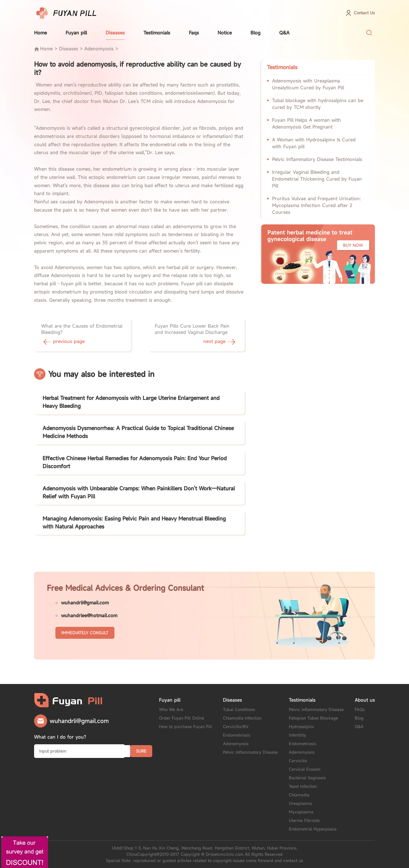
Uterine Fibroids (304, 820)
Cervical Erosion (305, 769)
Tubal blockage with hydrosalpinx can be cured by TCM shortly (318, 104)
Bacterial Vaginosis (307, 778)
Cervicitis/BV (236, 727)
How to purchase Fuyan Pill (185, 727)
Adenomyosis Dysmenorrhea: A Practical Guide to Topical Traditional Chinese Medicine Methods (138, 432)
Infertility (298, 735)
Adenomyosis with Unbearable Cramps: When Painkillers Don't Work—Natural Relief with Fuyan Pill (139, 492)
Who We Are (171, 709)
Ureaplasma (300, 803)
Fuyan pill (76, 33)
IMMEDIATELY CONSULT (85, 633)
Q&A (284, 33)
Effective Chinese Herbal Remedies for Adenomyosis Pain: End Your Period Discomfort (135, 462)
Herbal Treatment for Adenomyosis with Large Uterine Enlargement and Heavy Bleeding (131, 402)
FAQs (360, 709)
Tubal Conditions (239, 709)
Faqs (194, 33)
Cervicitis (298, 761)
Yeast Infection (303, 786)
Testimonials (157, 33)
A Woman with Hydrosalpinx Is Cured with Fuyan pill (314, 143)
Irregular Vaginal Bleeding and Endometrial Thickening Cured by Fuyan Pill (317, 179)
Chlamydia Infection (242, 718)
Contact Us (364, 13)
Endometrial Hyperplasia (313, 829)
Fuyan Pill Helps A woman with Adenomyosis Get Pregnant (306, 123)
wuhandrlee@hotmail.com (89, 615)
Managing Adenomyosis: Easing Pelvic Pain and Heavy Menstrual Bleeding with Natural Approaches (134, 522)
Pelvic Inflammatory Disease (250, 752)
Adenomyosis (99, 49)
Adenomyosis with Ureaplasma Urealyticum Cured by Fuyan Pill (308, 84)
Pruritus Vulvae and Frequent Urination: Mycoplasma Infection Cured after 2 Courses (316, 205)
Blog (255, 33)
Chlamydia (299, 795)
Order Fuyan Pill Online (182, 718)
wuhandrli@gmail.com (85, 603)
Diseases (115, 33)
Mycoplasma (301, 812)
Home (40, 33)
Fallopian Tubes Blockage (313, 718)
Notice (225, 33)
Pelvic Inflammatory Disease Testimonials (317, 159)
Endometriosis (237, 735)
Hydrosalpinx (301, 727)
